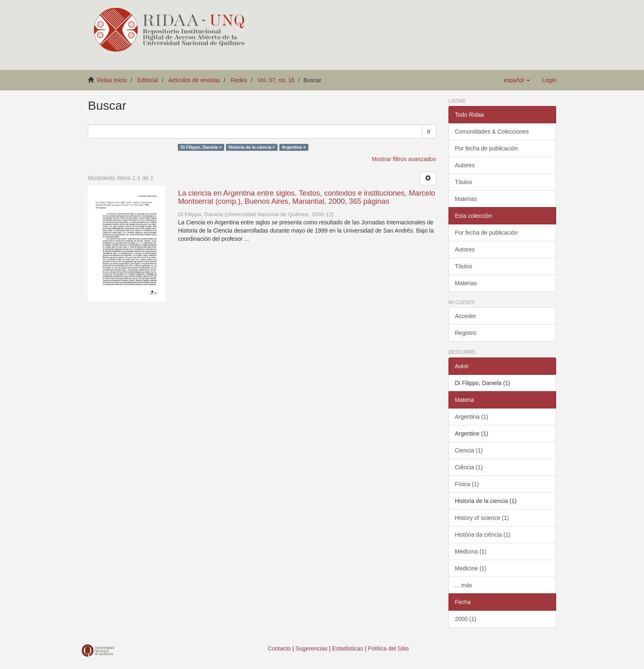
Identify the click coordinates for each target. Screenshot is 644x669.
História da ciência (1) (483, 535)
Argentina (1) (472, 417)
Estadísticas (348, 648)
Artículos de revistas (194, 80)
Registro (466, 333)
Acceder (466, 316)
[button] (517, 80)
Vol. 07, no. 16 (276, 80)
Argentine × (294, 147)
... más (464, 585)
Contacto (279, 648)
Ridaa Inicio (112, 80)
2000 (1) (466, 619)
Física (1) (467, 484)
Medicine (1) (471, 568)
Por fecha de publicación (486, 148)
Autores (465, 165)
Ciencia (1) (469, 450)
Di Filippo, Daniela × (201, 147)
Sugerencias (311, 648)
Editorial (148, 80)
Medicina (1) (471, 551)
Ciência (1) (469, 467)
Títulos (464, 182)
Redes (239, 80)
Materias (466, 199)
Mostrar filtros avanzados (404, 159)
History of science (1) (482, 518)
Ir (429, 131)
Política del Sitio (389, 648)
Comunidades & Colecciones (492, 131)
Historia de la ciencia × (252, 147)
